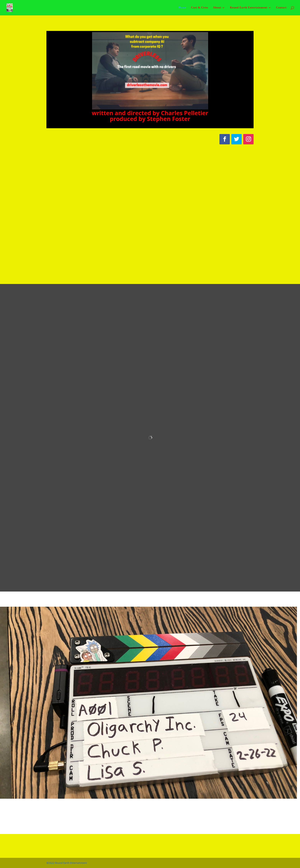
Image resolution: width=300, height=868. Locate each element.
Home (182, 8)
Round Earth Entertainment (249, 8)
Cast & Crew (200, 8)
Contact (281, 8)
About (217, 8)
